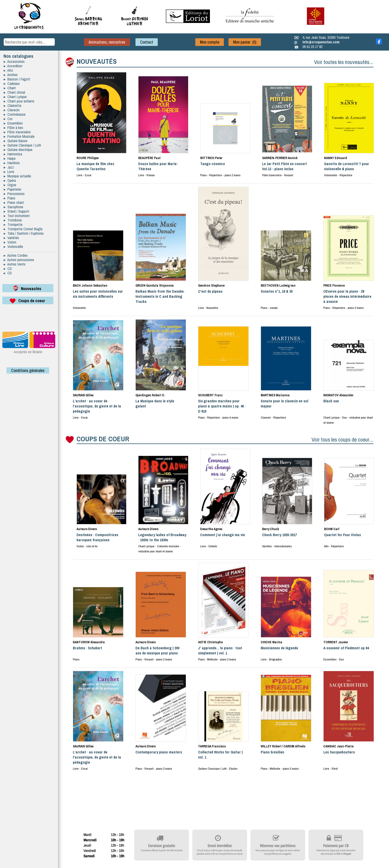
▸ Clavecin (12, 110)
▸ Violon (10, 242)
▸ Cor (8, 119)
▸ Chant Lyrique (15, 97)
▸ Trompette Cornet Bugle (23, 229)
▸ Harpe (10, 158)
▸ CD (8, 269)
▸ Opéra (10, 180)
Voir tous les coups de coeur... (342, 439)
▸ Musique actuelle (17, 176)
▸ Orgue (10, 185)
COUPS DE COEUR (103, 439)
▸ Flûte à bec (13, 128)
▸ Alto (8, 70)
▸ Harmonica (13, 154)
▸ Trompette (13, 224)
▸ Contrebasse (15, 114)
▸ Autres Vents (15, 264)
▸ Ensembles (13, 123)
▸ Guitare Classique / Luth (22, 145)
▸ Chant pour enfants (19, 101)
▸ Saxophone (13, 207)
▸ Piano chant (14, 202)
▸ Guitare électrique (18, 150)
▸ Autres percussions (19, 260)
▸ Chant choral (14, 92)
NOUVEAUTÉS (97, 61)
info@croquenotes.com (321, 42)
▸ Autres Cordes (16, 255)
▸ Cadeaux (12, 83)
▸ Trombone (13, 220)
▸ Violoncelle (13, 247)
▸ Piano (10, 198)
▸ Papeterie (12, 189)
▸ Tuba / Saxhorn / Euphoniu (24, 233)
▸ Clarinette (13, 106)
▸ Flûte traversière (17, 132)
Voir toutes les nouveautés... (344, 62)
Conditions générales (28, 370)
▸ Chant (10, 88)
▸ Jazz (9, 167)
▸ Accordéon (13, 66)
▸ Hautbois (12, 163)
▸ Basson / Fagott (17, 79)
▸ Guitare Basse (16, 141)
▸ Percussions (14, 194)
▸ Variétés (11, 238)
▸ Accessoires (14, 61)
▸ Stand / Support (16, 211)
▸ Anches (11, 75)
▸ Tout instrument (17, 216)
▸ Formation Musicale (19, 136)
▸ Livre (9, 172)
